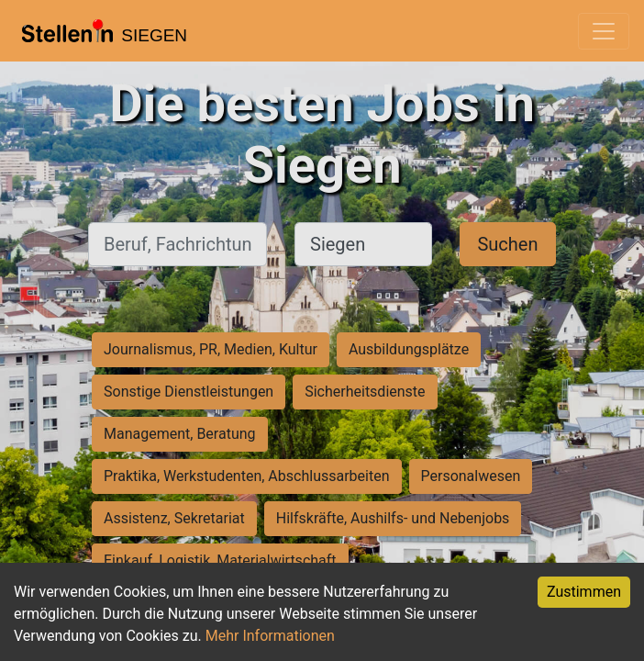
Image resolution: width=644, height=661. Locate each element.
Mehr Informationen (270, 636)
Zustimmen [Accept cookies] (584, 592)
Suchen (507, 244)
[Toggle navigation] (604, 31)
